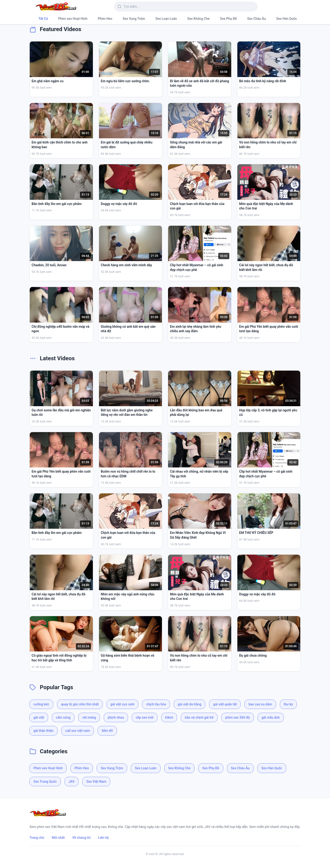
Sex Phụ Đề (228, 19)
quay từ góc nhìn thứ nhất (80, 704)
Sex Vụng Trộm (134, 19)
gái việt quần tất (225, 704)
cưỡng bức (41, 704)
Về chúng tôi (82, 838)
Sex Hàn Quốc (287, 19)
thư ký (288, 704)
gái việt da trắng (190, 704)
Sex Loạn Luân (166, 19)
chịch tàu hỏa (156, 704)
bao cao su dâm (260, 704)
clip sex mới (145, 717)
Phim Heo (105, 19)
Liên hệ (103, 838)
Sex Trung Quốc (45, 782)
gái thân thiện (43, 731)
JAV (72, 782)
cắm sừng (63, 717)
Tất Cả (43, 19)
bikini (169, 717)
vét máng (89, 717)
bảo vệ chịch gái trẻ (199, 717)
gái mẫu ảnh (271, 717)
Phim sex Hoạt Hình (73, 19)
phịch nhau (116, 717)
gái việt (39, 717)
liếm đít (107, 731)
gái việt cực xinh (123, 704)
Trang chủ (37, 838)
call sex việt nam (78, 731)
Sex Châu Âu (257, 19)
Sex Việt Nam (96, 782)
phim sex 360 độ (238, 717)
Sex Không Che (199, 19)
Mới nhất (58, 838)
